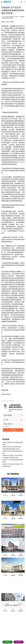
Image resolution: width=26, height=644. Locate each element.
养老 (7, 401)
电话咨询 (5, 495)
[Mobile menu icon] (2, 2)
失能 (10, 401)
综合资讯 (7, 17)
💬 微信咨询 (7, 642)
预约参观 (21, 495)
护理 (13, 401)
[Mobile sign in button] (21, 2)
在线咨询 (13, 495)
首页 (3, 17)
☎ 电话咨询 (19, 642)
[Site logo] (8, 2)
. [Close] (25, 641)
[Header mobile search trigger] (24, 2)
